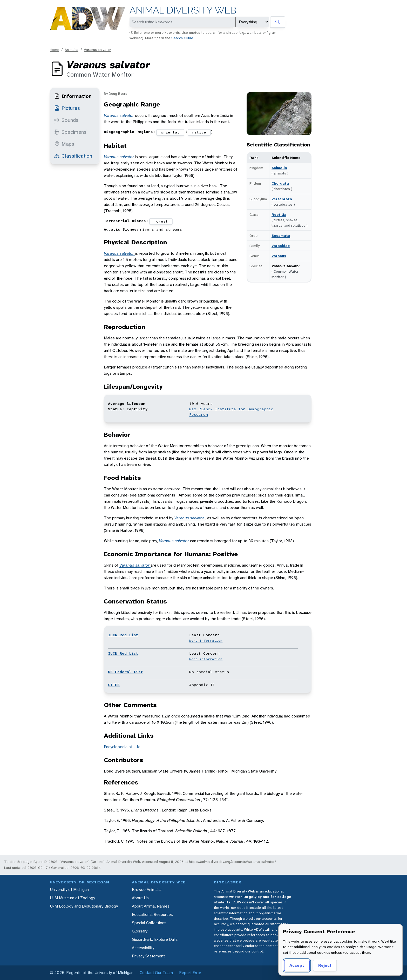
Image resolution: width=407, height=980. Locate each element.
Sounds (66, 120)
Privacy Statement (148, 956)
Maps (64, 144)
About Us (140, 898)
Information (73, 96)
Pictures (67, 108)
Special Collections (149, 923)
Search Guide (183, 38)
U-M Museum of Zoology (72, 898)
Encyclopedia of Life (122, 747)
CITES (114, 685)
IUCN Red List (123, 635)
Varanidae (281, 246)
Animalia (72, 50)
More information (206, 641)
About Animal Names (151, 906)
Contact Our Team (156, 973)
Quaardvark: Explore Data (155, 939)
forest (161, 221)
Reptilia (279, 214)
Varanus (279, 256)
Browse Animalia (147, 890)
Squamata (281, 236)
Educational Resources (152, 914)
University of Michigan (69, 890)
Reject (325, 965)
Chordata (280, 183)
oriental (170, 132)
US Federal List (126, 672)
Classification (73, 156)
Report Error (190, 973)
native (199, 132)
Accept (297, 965)
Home (55, 50)
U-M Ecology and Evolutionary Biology (84, 906)
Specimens (70, 132)
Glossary (140, 931)
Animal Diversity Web (183, 10)
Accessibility (143, 948)
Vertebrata (282, 199)
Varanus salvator (97, 50)
